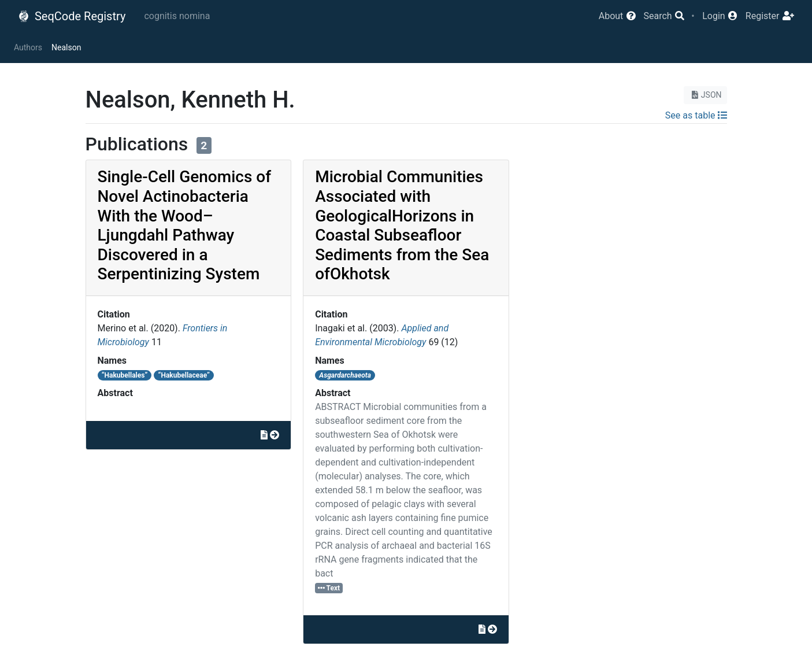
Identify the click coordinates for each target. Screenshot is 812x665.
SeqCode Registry (72, 16)
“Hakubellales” (125, 375)
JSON (705, 95)
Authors (28, 47)
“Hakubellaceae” (184, 375)
